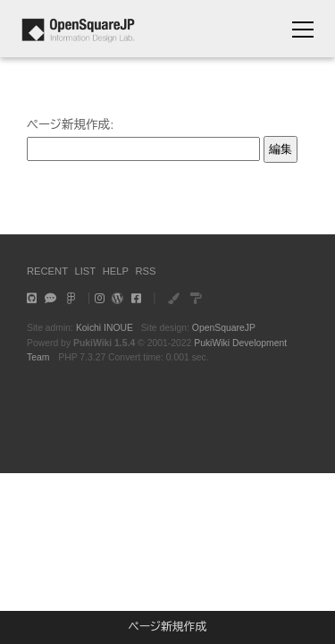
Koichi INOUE (105, 328)
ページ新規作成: (70, 125)
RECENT (47, 271)
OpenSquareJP (224, 328)
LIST (86, 271)
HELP (116, 271)
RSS (145, 271)
